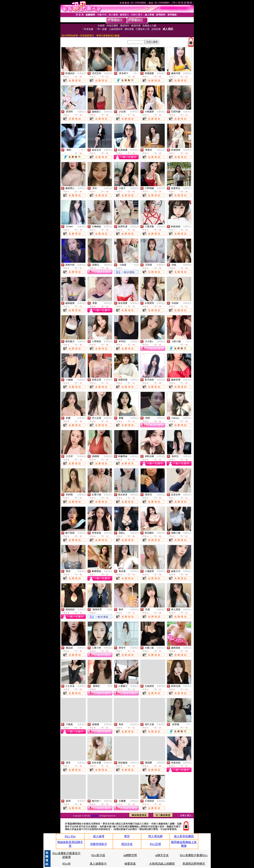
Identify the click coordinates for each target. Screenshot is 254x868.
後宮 (127, 836)
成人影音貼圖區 (184, 836)
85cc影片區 (98, 855)
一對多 (135, 265)
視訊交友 (127, 844)
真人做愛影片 (98, 864)
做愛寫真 (130, 864)
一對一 (135, 73)
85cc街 (66, 864)
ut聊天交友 (162, 855)
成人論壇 (99, 836)
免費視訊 (82, 73)
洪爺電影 (95, 816)
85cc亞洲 (155, 844)
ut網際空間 (130, 855)
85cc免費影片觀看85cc (194, 855)
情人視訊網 (155, 836)
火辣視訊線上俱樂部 (162, 864)
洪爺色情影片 (99, 844)
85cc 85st (70, 836)
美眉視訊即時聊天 (194, 864)
